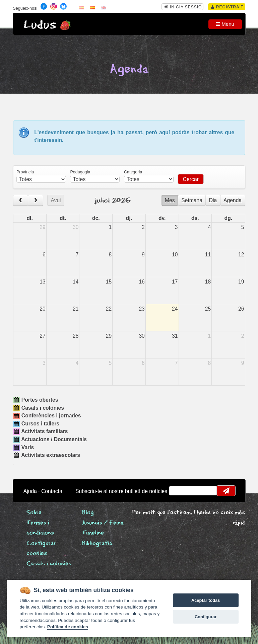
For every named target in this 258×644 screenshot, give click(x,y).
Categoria (133, 172)
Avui (56, 200)
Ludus (40, 25)
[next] (36, 200)
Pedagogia (80, 172)
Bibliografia (97, 543)
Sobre (34, 513)
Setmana (192, 200)
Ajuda (30, 491)
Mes (170, 200)
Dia (213, 200)
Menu (225, 24)
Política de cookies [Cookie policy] (68, 627)
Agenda (233, 200)
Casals (49, 564)
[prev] (21, 200)
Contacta (52, 491)
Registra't (227, 7)
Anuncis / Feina (103, 523)
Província (25, 172)
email (178, 491)
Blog (88, 513)
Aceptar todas (206, 600)
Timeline (93, 533)
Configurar (206, 617)
